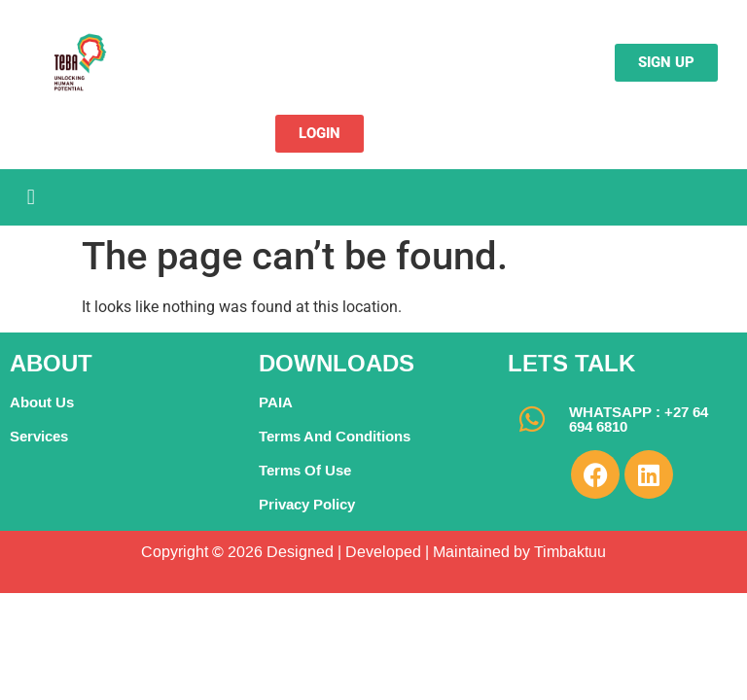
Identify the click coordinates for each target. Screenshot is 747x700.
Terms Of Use (305, 470)
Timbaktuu (568, 552)
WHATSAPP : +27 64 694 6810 (639, 419)
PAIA (276, 402)
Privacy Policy (307, 504)
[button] (31, 197)
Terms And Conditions (335, 436)
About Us (42, 402)
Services (39, 436)
